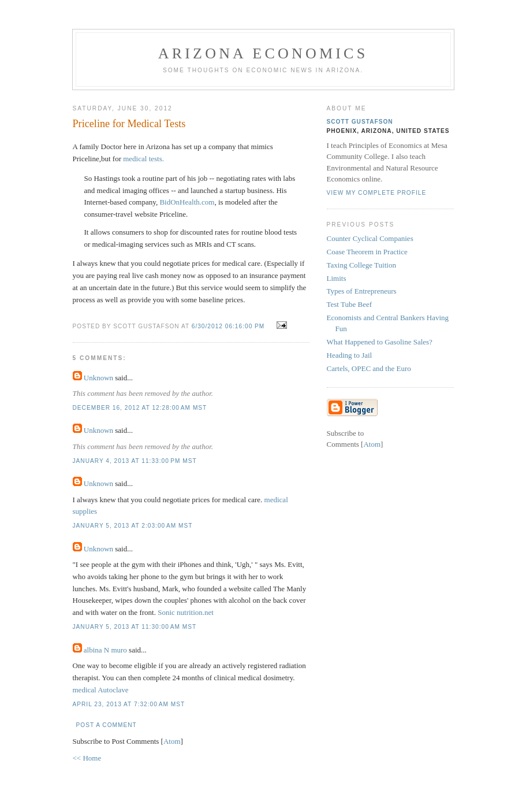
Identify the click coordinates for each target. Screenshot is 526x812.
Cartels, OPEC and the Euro (369, 368)
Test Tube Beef (350, 304)
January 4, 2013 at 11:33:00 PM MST (135, 461)
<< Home (87, 758)
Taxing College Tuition (361, 265)
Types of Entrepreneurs (362, 291)
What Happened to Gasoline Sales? (380, 342)
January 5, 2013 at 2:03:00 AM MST (133, 526)
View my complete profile (377, 193)
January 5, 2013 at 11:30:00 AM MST (135, 627)
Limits (337, 278)
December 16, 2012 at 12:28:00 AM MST (140, 408)
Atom (172, 741)
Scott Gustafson (360, 122)
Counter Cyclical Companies (370, 238)
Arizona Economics (263, 53)
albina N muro (105, 650)
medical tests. (143, 159)
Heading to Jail (350, 355)
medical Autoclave (101, 690)
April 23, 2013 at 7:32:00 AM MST (129, 704)
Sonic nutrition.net (186, 612)
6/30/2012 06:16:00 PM (229, 326)
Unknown (98, 378)
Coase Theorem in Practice (367, 252)
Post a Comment (107, 725)
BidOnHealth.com (187, 202)
